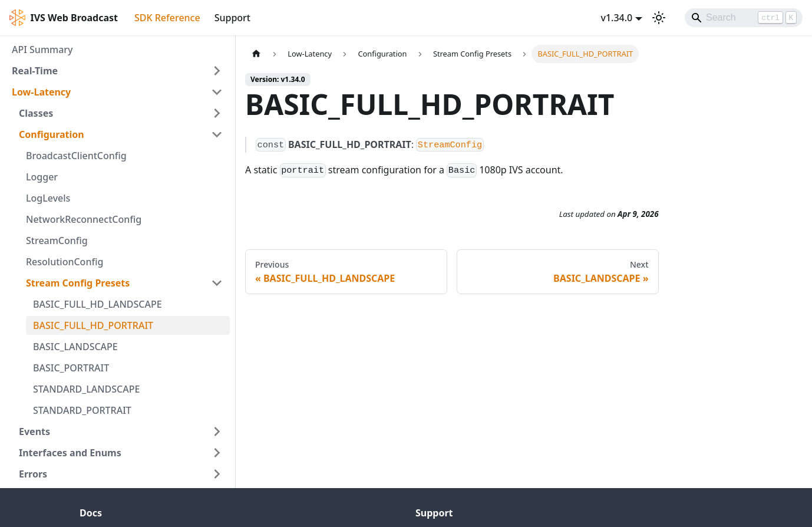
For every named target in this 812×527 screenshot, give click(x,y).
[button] (117, 71)
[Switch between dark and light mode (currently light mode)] (659, 18)
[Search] (744, 18)
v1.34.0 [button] (616, 18)
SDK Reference (167, 18)
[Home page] (256, 54)
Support (232, 18)
